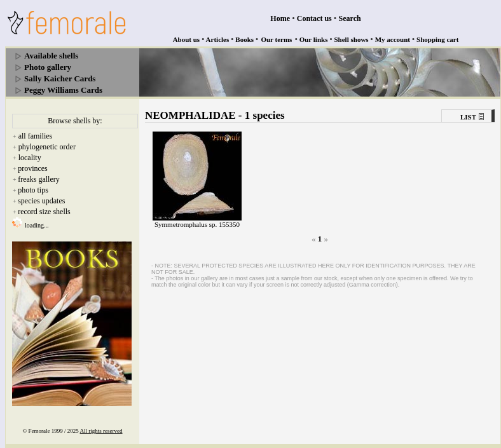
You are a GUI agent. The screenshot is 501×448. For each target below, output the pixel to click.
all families (36, 136)
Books (244, 39)
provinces (33, 168)
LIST (468, 117)
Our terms (276, 39)
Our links (314, 39)
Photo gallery (48, 67)
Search (350, 18)
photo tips (33, 190)
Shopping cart (437, 39)
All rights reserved (101, 431)
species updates (41, 201)
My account (393, 39)
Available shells (51, 56)
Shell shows (352, 39)
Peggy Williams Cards (63, 90)
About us (187, 39)
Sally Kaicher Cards (60, 78)
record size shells (44, 212)
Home (280, 18)
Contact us (314, 18)
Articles (218, 39)
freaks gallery (39, 179)
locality (30, 158)
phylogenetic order (47, 147)
